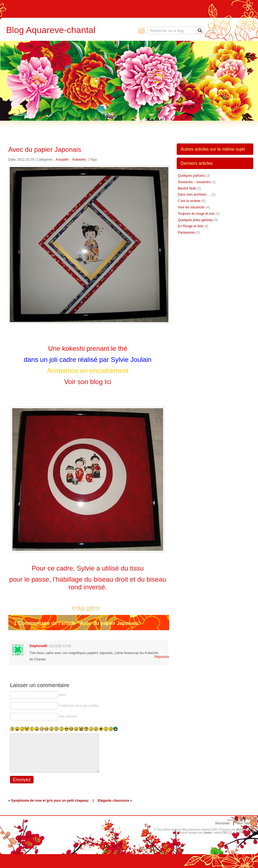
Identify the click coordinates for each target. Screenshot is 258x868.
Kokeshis (79, 160)
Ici (108, 382)
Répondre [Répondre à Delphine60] (159, 657)
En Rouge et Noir (191, 226)
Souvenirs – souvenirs (194, 182)
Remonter (223, 823)
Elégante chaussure (113, 801)
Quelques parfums (191, 176)
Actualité (62, 160)
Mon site (243, 823)
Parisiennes (187, 233)
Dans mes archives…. (194, 195)
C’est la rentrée (189, 201)
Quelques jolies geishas (195, 220)
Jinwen (208, 833)
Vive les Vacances (191, 207)
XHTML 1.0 (243, 833)
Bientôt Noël (187, 188)
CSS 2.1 (227, 833)
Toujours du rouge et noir (196, 214)
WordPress (243, 830)
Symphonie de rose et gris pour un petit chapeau (50, 801)
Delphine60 (38, 646)
